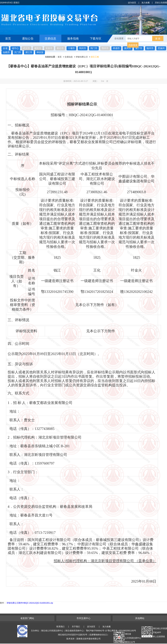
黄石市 (60, 48)
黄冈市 (128, 48)
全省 (5, 48)
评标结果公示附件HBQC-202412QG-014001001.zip (30, 603)
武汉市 (26, 48)
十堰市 (71, 48)
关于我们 (76, 627)
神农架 (40, 52)
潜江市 (29, 52)
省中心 (15, 48)
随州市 (150, 48)
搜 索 (158, 39)
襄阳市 (38, 48)
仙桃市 (6, 52)
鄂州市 (105, 48)
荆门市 (94, 48)
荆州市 (83, 48)
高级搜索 (133, 45)
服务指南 (73, 39)
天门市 (18, 52)
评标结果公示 (82, 57)
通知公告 (28, 39)
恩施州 (161, 48)
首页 (8, 39)
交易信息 (50, 39)
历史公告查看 (161, 3)
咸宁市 (139, 48)
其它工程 (95, 57)
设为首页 (132, 3)
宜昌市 (49, 48)
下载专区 (96, 39)
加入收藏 (146, 3)
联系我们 (60, 627)
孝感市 (116, 48)
